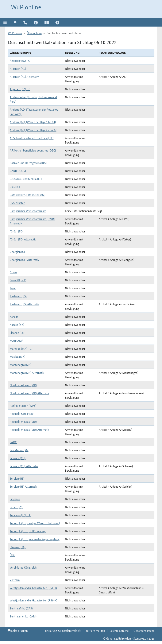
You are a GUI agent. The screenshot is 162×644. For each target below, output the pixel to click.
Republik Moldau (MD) (23, 421)
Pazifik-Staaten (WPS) (23, 405)
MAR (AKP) (17, 341)
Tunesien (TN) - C (20, 515)
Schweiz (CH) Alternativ (24, 466)
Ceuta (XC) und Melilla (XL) (26, 179)
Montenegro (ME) (20, 365)
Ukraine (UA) (18, 547)
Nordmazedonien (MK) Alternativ (30, 393)
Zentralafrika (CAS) (21, 608)
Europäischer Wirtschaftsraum (28, 211)
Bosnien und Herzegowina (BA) (28, 163)
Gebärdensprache (144, 631)
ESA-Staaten (17, 203)
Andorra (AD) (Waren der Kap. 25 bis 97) (34, 130)
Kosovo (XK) (17, 325)
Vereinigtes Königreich (23, 567)
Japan (13, 288)
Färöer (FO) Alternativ (23, 239)
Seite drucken (18, 631)
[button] (5, 22)
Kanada (14, 317)
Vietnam (15, 580)
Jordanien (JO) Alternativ (24, 304)
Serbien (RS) (17, 478)
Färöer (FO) (17, 231)
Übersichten (34, 33)
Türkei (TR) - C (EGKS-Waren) (28, 531)
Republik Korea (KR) (22, 413)
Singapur (15, 499)
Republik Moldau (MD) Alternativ (30, 429)
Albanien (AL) (18, 68)
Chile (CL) (16, 187)
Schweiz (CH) (18, 458)
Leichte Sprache (119, 631)
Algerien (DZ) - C (20, 89)
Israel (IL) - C (18, 280)
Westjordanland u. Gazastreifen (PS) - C (33, 600)
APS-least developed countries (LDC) (32, 138)
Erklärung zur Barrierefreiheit (63, 631)
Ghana (13, 272)
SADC (13, 442)
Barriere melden (95, 631)
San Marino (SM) (20, 450)
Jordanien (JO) (18, 296)
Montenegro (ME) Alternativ (27, 373)
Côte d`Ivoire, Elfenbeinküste (27, 195)
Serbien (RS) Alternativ (23, 486)
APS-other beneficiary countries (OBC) (33, 150)
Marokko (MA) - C (21, 349)
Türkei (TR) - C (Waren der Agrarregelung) (35, 539)
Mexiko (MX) (17, 357)
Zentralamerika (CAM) (23, 616)
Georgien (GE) (18, 252)
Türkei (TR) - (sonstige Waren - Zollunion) (35, 523)
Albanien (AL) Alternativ (24, 76)
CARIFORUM (18, 171)
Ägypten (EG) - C (20, 60)
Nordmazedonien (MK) (23, 385)
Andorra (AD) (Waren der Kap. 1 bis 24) (33, 122)
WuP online (26, 7)
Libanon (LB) (17, 333)
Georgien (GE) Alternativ (24, 260)
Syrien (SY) (16, 507)
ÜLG (12, 555)
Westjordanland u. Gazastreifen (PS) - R (33, 588)
